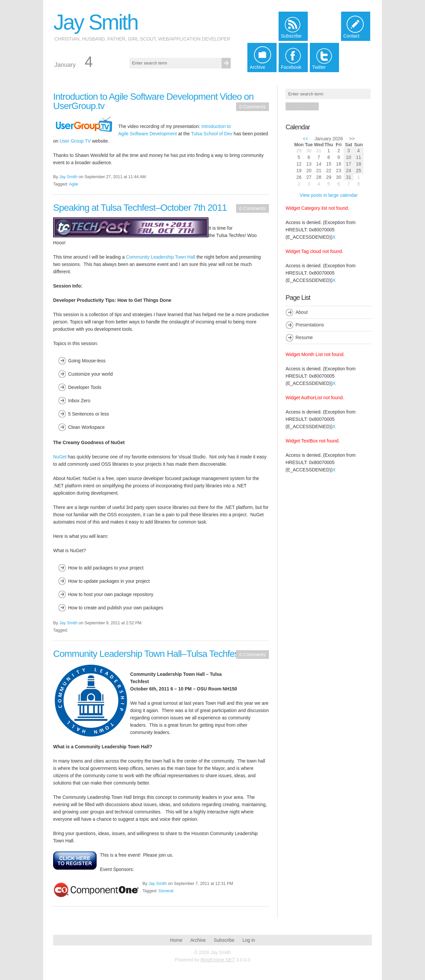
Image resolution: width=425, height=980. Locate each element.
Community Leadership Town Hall (160, 257)
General (166, 891)
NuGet (60, 457)
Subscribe (224, 940)
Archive (198, 940)
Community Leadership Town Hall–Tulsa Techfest (147, 654)
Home (176, 940)
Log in (249, 940)
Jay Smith (96, 22)
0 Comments (253, 107)
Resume (304, 337)
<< (305, 139)
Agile (74, 184)
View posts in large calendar (329, 195)
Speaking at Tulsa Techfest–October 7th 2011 (140, 208)
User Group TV (75, 141)
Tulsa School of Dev (212, 134)
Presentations (310, 325)
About (302, 312)
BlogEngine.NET (218, 960)
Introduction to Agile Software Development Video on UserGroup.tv (153, 101)
